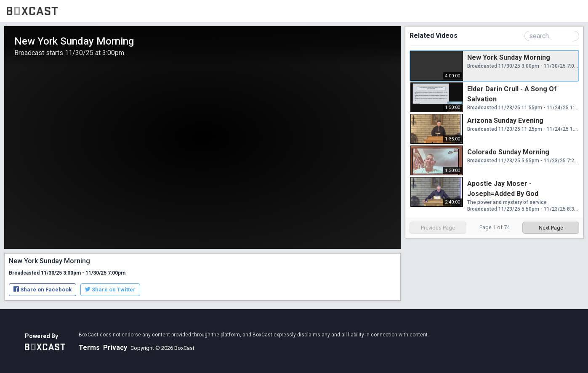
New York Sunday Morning (509, 57)
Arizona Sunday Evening (505, 120)
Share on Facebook (43, 290)
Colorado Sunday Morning (508, 152)
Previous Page (438, 228)
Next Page (551, 228)
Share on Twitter (110, 290)
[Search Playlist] (552, 36)
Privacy (115, 348)
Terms (89, 348)
